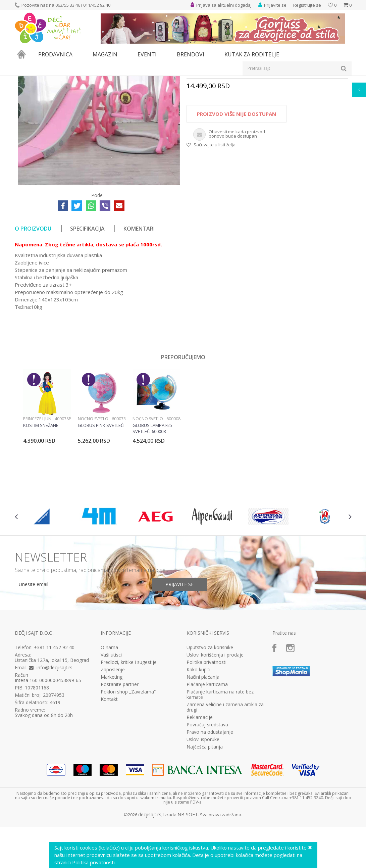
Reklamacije (200, 793)
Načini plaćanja (203, 753)
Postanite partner (120, 760)
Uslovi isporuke (203, 815)
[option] (47, 496)
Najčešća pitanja (205, 823)
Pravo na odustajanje (210, 808)
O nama (109, 723)
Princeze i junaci (39, 495)
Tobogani (143, 80)
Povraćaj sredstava (207, 801)
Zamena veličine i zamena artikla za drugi (225, 783)
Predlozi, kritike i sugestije (129, 738)
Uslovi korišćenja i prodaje (215, 731)
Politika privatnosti (206, 738)
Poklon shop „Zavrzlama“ (128, 768)
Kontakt (109, 775)
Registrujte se (307, 5)
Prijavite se (179, 660)
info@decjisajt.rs (55, 743)
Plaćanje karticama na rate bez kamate (220, 770)
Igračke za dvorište (112, 80)
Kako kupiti (198, 745)
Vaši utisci (111, 731)
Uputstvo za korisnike (210, 723)
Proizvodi (46, 80)
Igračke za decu (74, 80)
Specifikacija (87, 304)
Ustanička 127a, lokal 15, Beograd (52, 736)
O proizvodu (33, 304)
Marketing (112, 753)
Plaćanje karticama (207, 760)
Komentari (139, 304)
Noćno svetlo (93, 495)
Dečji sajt (23, 80)
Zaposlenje (113, 745)
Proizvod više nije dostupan (237, 190)
